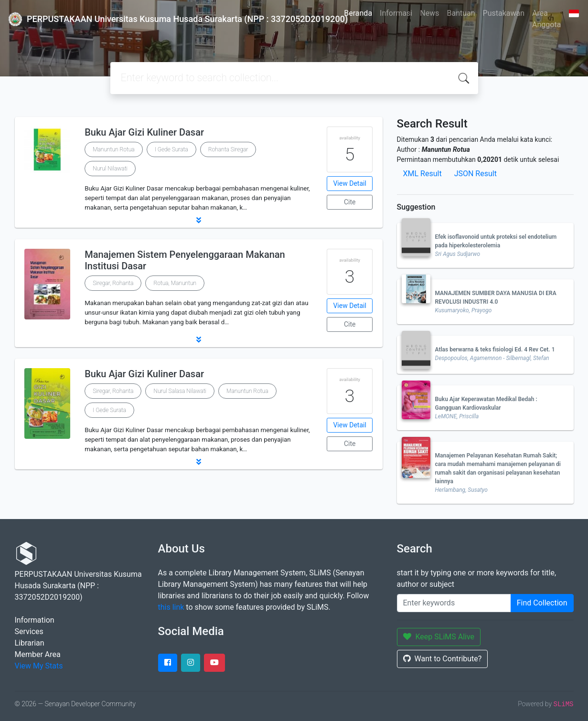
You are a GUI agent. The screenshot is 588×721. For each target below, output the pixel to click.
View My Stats (39, 666)
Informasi (396, 13)
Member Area (38, 654)
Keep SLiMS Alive (439, 637)
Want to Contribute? (443, 659)
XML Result (422, 174)
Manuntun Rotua (114, 149)
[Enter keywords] (454, 603)
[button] (199, 220)
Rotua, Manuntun (175, 283)
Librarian (30, 643)
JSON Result (476, 174)
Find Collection (542, 603)
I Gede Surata (171, 149)
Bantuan (461, 13)
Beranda (358, 13)
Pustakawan (504, 13)
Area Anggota (546, 19)
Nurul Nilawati (110, 169)
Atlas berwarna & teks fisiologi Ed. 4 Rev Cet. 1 (495, 350)
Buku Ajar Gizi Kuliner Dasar (144, 132)
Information (35, 620)
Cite (350, 202)
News (429, 13)
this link (171, 607)
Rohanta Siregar (228, 149)
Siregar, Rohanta (113, 283)
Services (29, 631)
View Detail (349, 183)
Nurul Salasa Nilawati (180, 391)
